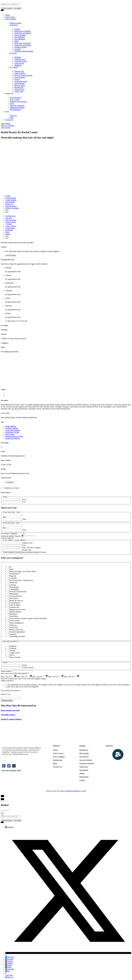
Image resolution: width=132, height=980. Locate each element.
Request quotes (7, 701)
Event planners (15, 603)
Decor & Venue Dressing (23, 75)
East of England (20, 35)
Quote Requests (16, 98)
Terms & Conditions (17, 106)
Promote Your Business (18, 102)
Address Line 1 (28, 543)
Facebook (13, 648)
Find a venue (10, 17)
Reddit (8, 967)
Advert (12, 655)
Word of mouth (15, 657)
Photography (14, 587)
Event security (15, 621)
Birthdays (18, 57)
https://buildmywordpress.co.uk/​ (73, 791)
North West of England (23, 45)
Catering (13, 585)
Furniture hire (14, 607)
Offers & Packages (12, 208)
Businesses (9, 93)
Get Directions (11, 255)
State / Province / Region (32, 548)
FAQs (12, 104)
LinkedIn (9, 963)
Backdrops (13, 614)
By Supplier (14, 67)
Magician (13, 576)
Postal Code (27, 550)
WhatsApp (10, 957)
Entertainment (15, 574)
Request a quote (16, 23)
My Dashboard (15, 110)
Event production (16, 596)
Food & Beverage (21, 81)
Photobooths (19, 87)
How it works (15, 100)
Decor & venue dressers (18, 592)
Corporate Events (21, 61)
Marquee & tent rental (17, 609)
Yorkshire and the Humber (24, 51)
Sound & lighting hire (17, 632)
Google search (15, 653)
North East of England (22, 43)
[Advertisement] (66, 371)
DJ (10, 567)
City (24, 545)
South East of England (22, 31)
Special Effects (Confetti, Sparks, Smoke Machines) (28, 618)
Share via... (10, 977)
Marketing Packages (17, 108)
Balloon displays (15, 612)
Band (11, 569)
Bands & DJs (19, 71)
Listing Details (11, 198)
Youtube (12, 651)
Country (43, 552)
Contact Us (9, 120)
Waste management (16, 623)
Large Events (19, 63)
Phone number (7, 671)
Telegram (9, 959)
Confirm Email (28, 668)
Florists (17, 79)
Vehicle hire (14, 627)
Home (8, 15)
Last (24, 502)
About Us (13, 116)
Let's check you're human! (11, 690)
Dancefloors (14, 616)
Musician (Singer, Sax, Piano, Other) (23, 571)
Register (11, 125)
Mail (8, 971)
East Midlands (20, 37)
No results (17, 8)
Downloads (84, 770)
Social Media (10, 202)
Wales (17, 41)
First (24, 499)
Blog (12, 118)
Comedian (13, 578)
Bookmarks (84, 777)
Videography (14, 589)
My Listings (84, 753)
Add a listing (6, 123)
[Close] (2, 814)
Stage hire (13, 634)
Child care (13, 625)
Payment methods (87, 764)
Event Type (6, 533)
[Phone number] (23, 671)
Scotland (17, 49)
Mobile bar (13, 583)
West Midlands (20, 39)
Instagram (13, 646)
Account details (86, 760)
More (7, 112)
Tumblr (9, 965)
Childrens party (20, 59)
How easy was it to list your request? (15, 673)
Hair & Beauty (20, 83)
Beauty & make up (16, 600)
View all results (7, 8)
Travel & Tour (19, 89)
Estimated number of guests (11, 536)
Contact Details (11, 200)
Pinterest (9, 961)
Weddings (18, 65)
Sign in (4, 125)
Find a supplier (11, 19)
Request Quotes (11, 206)
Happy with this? (8, 681)
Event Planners (20, 77)
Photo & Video (20, 85)
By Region (14, 25)
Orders (82, 774)
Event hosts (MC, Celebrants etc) (21, 580)
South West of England (23, 33)
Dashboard (84, 750)
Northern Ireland (20, 47)
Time (24, 519)
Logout (82, 780)
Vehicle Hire (19, 91)
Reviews (9, 204)
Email (25, 665)
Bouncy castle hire (16, 630)
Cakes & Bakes (20, 73)
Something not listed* (17, 636)
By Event (13, 53)
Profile (8, 196)
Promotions (84, 757)
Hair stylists (14, 598)
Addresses (84, 767)
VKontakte (10, 969)
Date (4, 517)
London (17, 29)
